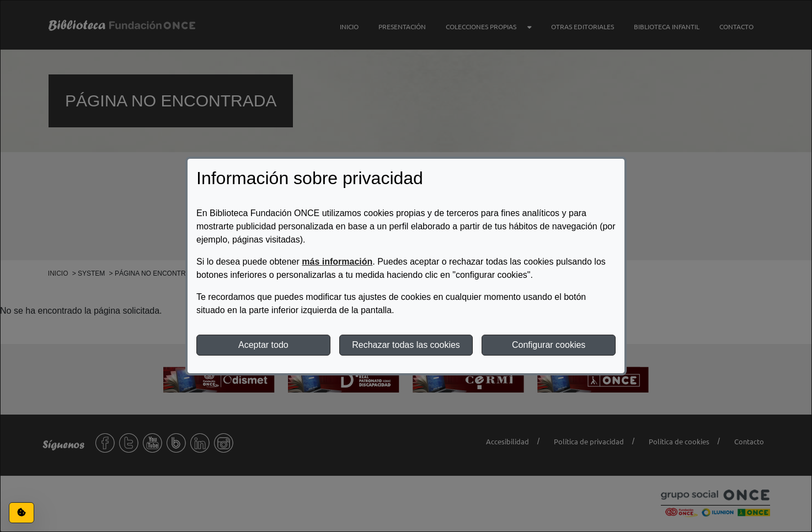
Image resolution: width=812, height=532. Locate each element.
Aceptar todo (263, 345)
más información (337, 262)
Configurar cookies (549, 345)
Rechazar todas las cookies (406, 345)
